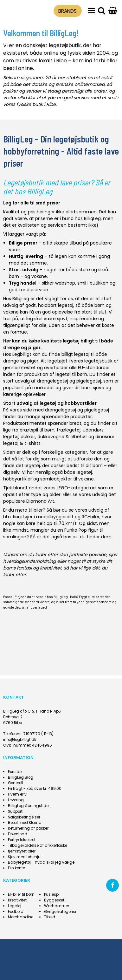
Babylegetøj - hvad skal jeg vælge (41, 862)
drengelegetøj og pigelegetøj (69, 381)
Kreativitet (17, 900)
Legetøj (15, 906)
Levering (16, 800)
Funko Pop (76, 530)
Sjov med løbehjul (25, 857)
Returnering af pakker (28, 828)
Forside (15, 772)
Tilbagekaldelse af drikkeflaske (38, 845)
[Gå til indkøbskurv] (113, 11)
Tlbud (50, 917)
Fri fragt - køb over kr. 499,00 (35, 789)
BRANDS (67, 11)
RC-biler (91, 517)
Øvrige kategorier (60, 912)
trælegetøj (69, 430)
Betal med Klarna (25, 823)
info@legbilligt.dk (20, 740)
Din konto (16, 868)
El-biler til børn (21, 894)
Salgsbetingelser (24, 817)
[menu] (91, 11)
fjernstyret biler (22, 851)
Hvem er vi (18, 794)
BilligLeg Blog (21, 777)
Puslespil (52, 894)
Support (15, 811)
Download (18, 834)
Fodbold (16, 912)
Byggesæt (54, 900)
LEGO (62, 488)
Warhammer (57, 906)
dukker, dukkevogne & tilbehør (54, 437)
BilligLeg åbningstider (29, 806)
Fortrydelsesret (22, 840)
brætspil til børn (37, 430)
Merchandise (21, 917)
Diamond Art (40, 501)
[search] (102, 11)
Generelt (16, 783)
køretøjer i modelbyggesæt (43, 517)
